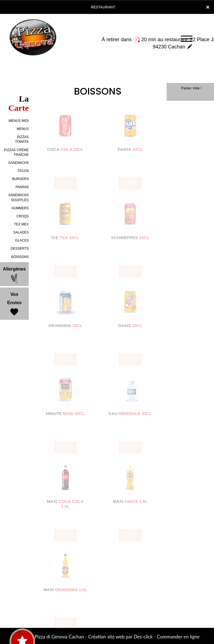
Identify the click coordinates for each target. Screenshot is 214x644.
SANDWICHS (19, 163)
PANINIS (22, 187)
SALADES (21, 232)
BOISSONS (20, 257)
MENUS (23, 129)
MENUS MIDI (19, 121)
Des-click (143, 637)
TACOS (23, 171)
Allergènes (14, 275)
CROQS (23, 216)
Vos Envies (14, 304)
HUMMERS (20, 208)
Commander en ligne (178, 637)
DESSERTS (20, 249)
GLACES (22, 240)
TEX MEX (21, 224)
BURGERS (20, 179)
